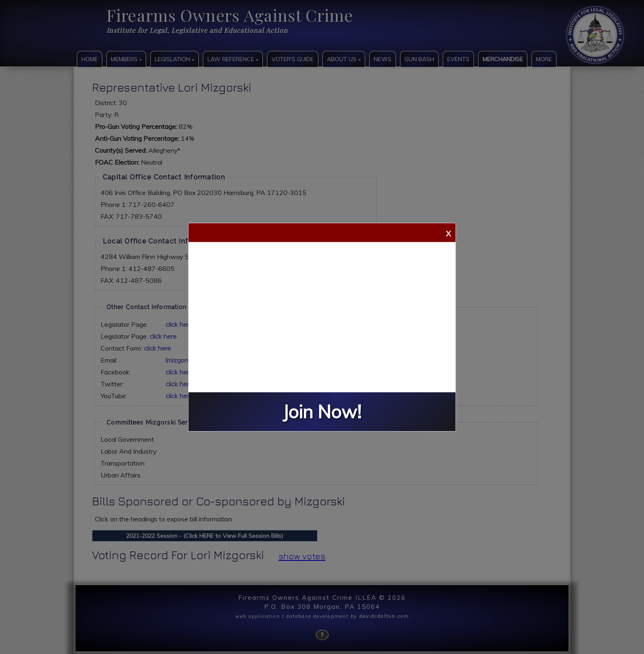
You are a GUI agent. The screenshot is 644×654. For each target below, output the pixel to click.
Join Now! (322, 412)
